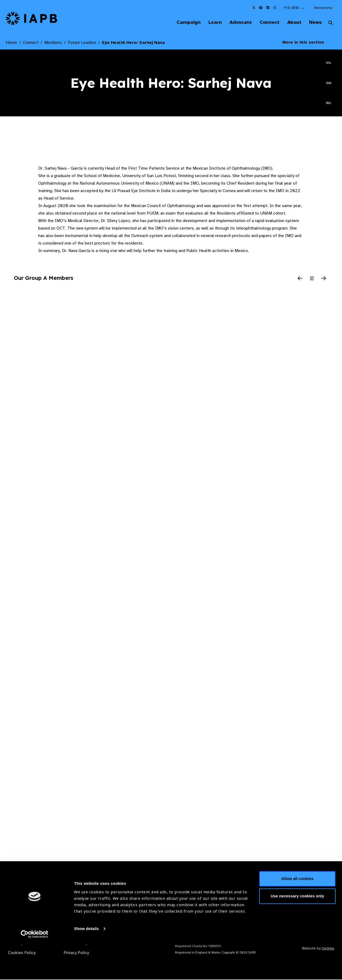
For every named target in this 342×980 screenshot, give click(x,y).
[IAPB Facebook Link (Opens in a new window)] (261, 8)
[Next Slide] (324, 279)
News (314, 22)
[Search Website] (331, 24)
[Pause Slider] (312, 279)
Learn (208, 22)
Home (11, 43)
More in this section (307, 43)
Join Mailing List (307, 891)
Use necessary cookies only (297, 931)
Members (53, 43)
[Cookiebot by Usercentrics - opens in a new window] (35, 970)
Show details (86, 964)
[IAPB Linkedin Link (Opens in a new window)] (268, 8)
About (292, 22)
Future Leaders (82, 43)
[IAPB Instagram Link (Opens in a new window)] (275, 8)
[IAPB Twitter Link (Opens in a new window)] (254, 8)
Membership (323, 8)
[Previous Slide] (300, 279)
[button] (294, 8)
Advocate (235, 22)
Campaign (181, 22)
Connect (266, 22)
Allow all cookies (298, 914)
